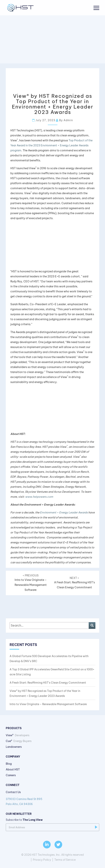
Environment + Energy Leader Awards (64, 512)
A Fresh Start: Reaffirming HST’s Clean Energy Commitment (75, 583)
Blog (9, 764)
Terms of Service (65, 860)
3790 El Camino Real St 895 (52, 802)
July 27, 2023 (44, 120)
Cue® (19, 741)
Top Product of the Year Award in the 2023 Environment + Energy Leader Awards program (51, 145)
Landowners (14, 747)
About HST (13, 769)
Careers (11, 775)
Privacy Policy (42, 860)
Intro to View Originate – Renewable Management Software (48, 704)
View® (18, 735)
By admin (64, 120)
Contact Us (13, 792)
